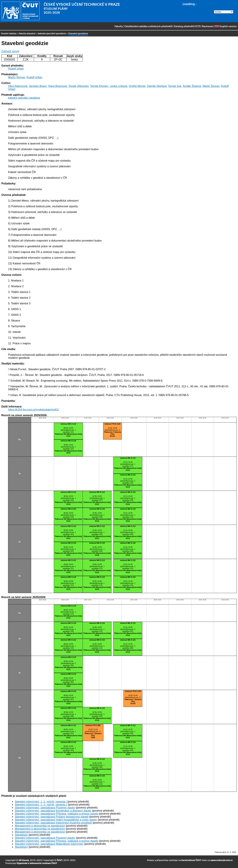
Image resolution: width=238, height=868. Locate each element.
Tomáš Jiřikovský (78, 86)
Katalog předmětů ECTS (187, 26)
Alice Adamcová (18, 86)
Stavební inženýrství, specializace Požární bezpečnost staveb (52, 817)
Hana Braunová (57, 86)
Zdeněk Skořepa (157, 86)
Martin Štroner (16, 77)
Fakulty (119, 26)
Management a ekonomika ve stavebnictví (40, 826)
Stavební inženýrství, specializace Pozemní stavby (45, 808)
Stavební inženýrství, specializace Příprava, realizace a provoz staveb (56, 814)
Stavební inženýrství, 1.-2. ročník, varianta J (41, 805)
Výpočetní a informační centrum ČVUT (37, 863)
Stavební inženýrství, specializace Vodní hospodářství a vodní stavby (56, 820)
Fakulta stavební (27, 33)
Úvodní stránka (9, 33)
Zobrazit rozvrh (10, 51)
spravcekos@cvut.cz (222, 860)
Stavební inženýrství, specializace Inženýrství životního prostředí (53, 823)
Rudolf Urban (16, 69)
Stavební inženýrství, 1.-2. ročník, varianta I (41, 802)
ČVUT (60, 860)
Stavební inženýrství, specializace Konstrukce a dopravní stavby (53, 811)
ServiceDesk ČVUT (191, 860)
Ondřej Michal (137, 86)
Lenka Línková (118, 86)
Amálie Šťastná (192, 86)
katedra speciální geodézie (52, 33)
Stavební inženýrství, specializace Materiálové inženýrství (49, 844)
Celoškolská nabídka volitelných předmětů (149, 26)
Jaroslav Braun (38, 86)
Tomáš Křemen (99, 86)
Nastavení (208, 26)
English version (226, 26)
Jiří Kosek (24, 860)
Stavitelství (21, 835)
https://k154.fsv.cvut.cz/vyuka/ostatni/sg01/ (33, 410)
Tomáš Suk (175, 86)
